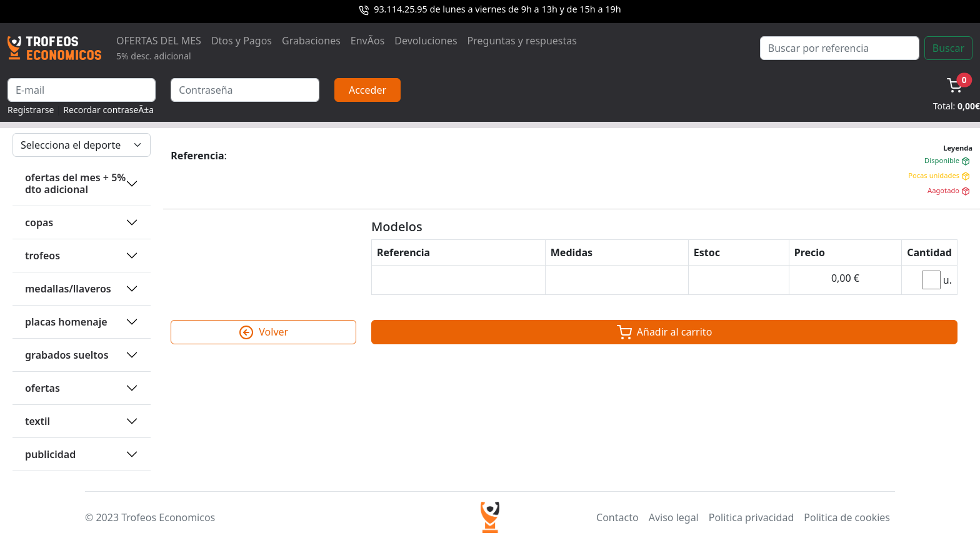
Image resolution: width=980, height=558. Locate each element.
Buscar (948, 48)
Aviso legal (674, 517)
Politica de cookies (847, 517)
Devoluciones (426, 41)
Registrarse (31, 110)
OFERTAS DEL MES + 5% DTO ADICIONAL (75, 183)
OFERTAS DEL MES (159, 48)
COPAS (39, 222)
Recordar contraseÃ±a (108, 110)
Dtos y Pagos (242, 41)
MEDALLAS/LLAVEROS (68, 289)
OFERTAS (42, 388)
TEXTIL (37, 421)
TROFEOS (42, 256)
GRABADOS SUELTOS (67, 355)
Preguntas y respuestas (522, 41)
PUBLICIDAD (50, 454)
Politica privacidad (751, 517)
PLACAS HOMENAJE (66, 322)
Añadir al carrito (665, 332)
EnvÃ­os (367, 41)
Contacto (617, 517)
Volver (263, 332)
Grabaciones (311, 41)
